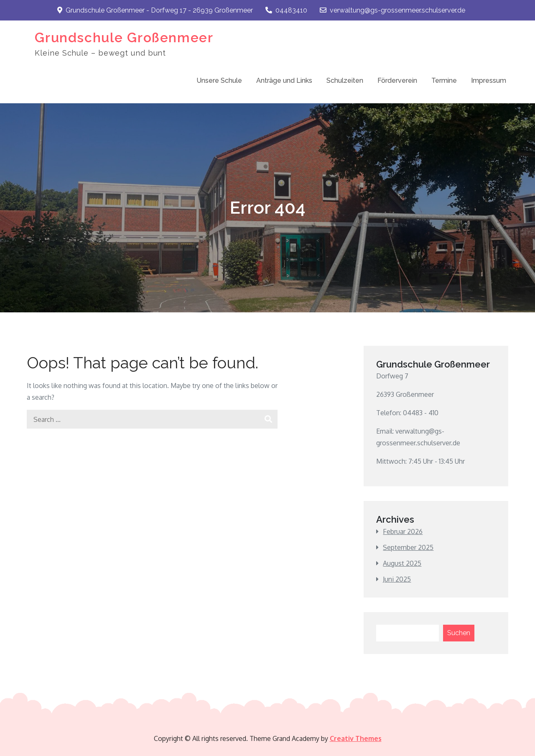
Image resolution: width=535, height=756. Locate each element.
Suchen (459, 633)
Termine (444, 80)
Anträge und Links (284, 80)
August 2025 (402, 563)
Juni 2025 (397, 579)
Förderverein (397, 80)
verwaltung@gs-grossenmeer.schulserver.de (392, 10)
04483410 (286, 10)
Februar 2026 (403, 531)
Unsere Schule (219, 80)
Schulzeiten (345, 80)
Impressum (489, 80)
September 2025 (408, 547)
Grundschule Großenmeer (124, 37)
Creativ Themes (356, 738)
